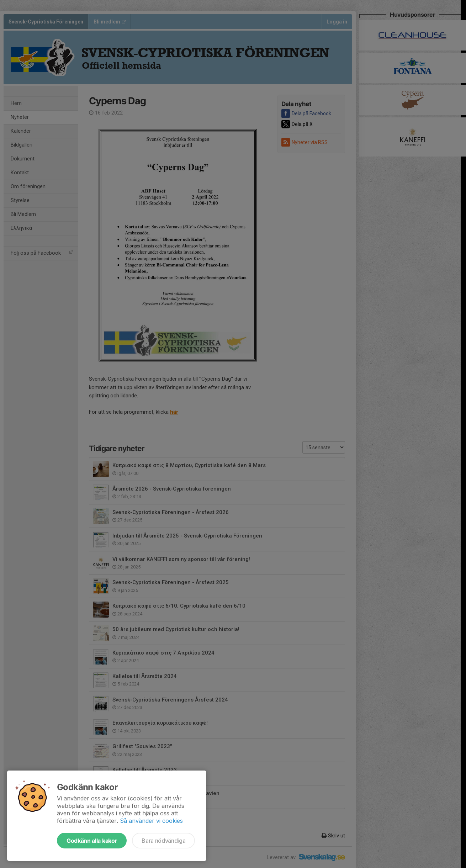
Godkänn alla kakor (92, 841)
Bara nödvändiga (163, 841)
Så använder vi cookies (151, 821)
